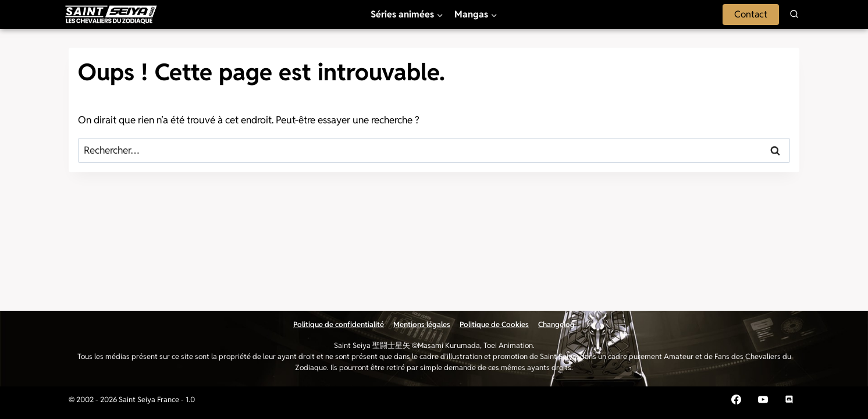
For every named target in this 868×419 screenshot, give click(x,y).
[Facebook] (736, 400)
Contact (751, 14)
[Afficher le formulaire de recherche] (794, 15)
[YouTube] (763, 400)
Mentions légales (422, 324)
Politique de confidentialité (339, 324)
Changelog (556, 324)
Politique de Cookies (494, 324)
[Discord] (789, 400)
